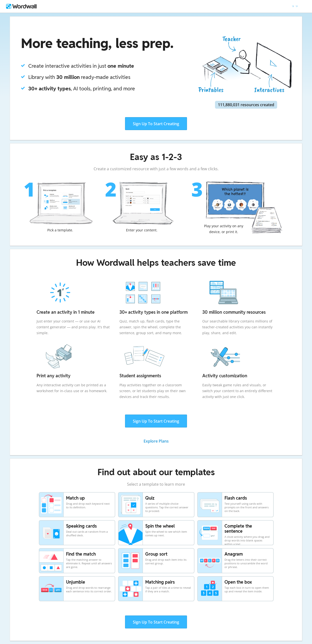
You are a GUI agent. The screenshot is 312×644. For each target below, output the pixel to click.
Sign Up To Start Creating (156, 124)
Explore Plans (156, 441)
